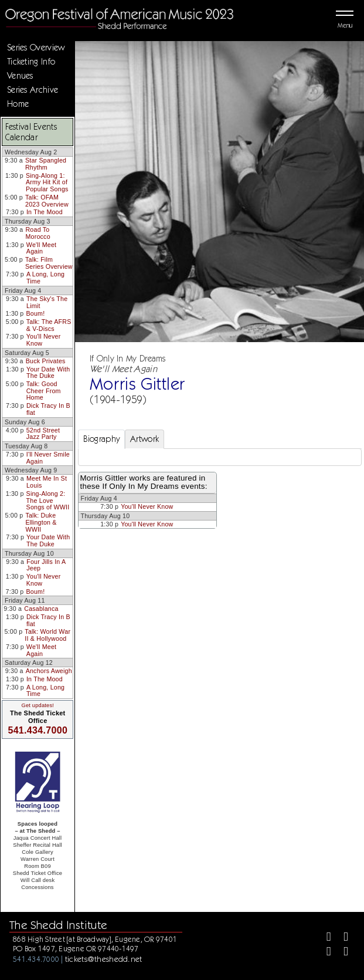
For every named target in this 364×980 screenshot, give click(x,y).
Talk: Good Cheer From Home (44, 391)
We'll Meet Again (41, 248)
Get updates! (38, 705)
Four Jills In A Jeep (46, 565)
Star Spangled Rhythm (46, 164)
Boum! (36, 313)
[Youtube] (341, 953)
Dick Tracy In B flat (48, 409)
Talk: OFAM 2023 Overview (47, 201)
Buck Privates (46, 361)
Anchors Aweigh (49, 671)
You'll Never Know (44, 340)
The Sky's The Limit (47, 302)
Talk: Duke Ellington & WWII (41, 522)
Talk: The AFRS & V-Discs (49, 325)
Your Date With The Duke (48, 373)
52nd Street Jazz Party (43, 434)
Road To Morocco (38, 233)
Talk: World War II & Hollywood (47, 635)
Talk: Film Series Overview (49, 263)
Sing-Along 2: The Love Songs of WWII (48, 500)
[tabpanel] (220, 457)
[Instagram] (324, 953)
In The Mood (45, 212)
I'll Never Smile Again (48, 458)
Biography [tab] (102, 439)
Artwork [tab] (144, 439)
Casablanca (41, 609)
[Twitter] (341, 938)
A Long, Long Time (45, 278)
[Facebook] (324, 938)
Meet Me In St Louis (47, 482)
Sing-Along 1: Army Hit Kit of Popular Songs (47, 182)
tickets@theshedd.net (104, 959)
